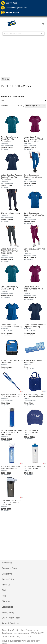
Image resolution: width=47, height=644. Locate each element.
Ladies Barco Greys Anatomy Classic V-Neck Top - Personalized (34, 139)
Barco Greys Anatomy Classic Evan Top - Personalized (9, 139)
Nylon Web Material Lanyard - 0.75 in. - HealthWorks (12, 395)
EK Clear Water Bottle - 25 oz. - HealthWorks (34, 467)
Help (4, 596)
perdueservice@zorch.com (14, 8)
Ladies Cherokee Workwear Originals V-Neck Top (35, 326)
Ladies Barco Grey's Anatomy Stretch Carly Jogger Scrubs (10, 251)
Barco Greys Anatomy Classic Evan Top (9, 288)
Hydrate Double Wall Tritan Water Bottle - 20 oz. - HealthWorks (11, 432)
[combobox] (23, 34)
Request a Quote (11, 12)
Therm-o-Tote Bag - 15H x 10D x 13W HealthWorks (34, 395)
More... (3, 101)
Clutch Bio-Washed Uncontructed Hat (31, 431)
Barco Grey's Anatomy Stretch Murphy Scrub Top (34, 214)
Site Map (6, 601)
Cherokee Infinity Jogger (10, 213)
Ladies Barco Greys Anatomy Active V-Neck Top (12, 326)
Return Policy (8, 579)
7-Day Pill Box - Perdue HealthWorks (33, 362)
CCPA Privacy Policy (11, 618)
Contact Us (7, 574)
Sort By (21, 106)
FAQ (4, 590)
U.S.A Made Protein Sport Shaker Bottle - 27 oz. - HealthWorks (11, 502)
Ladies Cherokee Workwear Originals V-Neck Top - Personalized (12, 177)
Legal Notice (7, 607)
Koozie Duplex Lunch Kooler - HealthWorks (12, 362)
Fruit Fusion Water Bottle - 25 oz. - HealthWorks (11, 467)
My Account (7, 563)
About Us (6, 585)
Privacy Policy (8, 612)
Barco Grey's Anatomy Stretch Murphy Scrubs (33, 176)
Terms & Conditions (11, 623)
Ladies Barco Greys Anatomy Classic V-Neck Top (34, 289)
